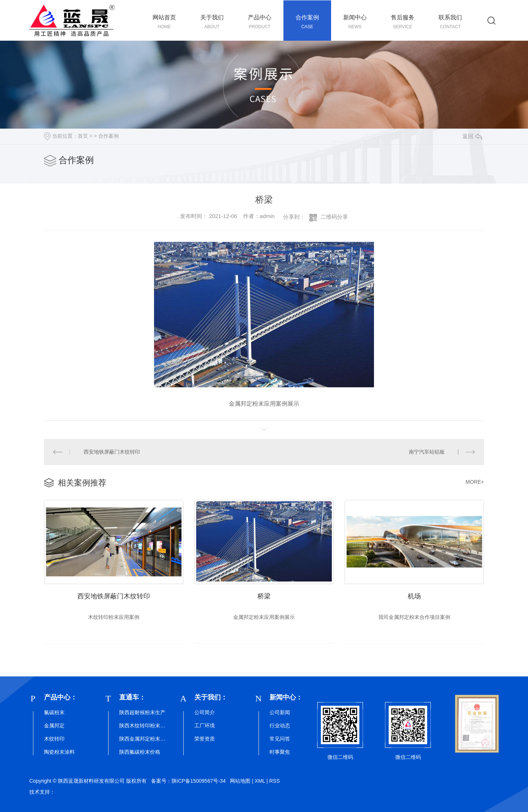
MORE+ (475, 482)
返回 (472, 136)
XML (260, 781)
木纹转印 (54, 739)
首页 (83, 136)
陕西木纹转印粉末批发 (143, 726)
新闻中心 (355, 22)
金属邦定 (54, 726)
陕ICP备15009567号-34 (199, 781)
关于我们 (212, 22)
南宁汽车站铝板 (427, 452)
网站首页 (164, 22)
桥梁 (264, 596)
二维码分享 (334, 217)
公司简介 (205, 712)
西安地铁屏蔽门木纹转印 (112, 452)
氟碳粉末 (54, 712)
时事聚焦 (280, 752)
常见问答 (280, 739)
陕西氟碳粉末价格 (140, 752)
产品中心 (260, 22)
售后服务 (403, 22)
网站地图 (240, 781)
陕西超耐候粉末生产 (142, 712)
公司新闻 (280, 712)
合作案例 (307, 22)
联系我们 (450, 22)
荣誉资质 (205, 739)
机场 (414, 596)
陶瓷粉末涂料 (59, 752)
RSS (274, 781)
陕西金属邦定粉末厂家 (143, 739)
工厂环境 (205, 726)
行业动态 (280, 726)
